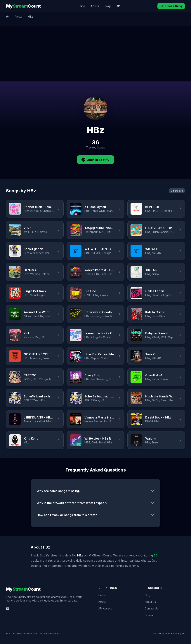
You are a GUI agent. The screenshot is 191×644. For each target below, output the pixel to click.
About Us (150, 602)
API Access (105, 608)
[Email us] (8, 609)
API (119, 6)
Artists (95, 6)
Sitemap (150, 615)
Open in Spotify (95, 160)
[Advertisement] (95, 54)
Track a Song (171, 6)
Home (81, 6)
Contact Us (151, 608)
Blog (108, 6)
